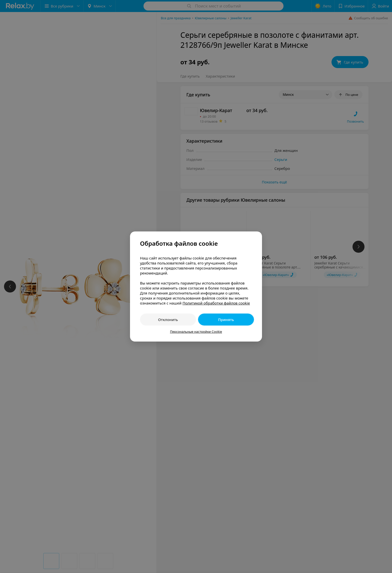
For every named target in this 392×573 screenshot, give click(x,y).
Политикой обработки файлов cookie (216, 303)
